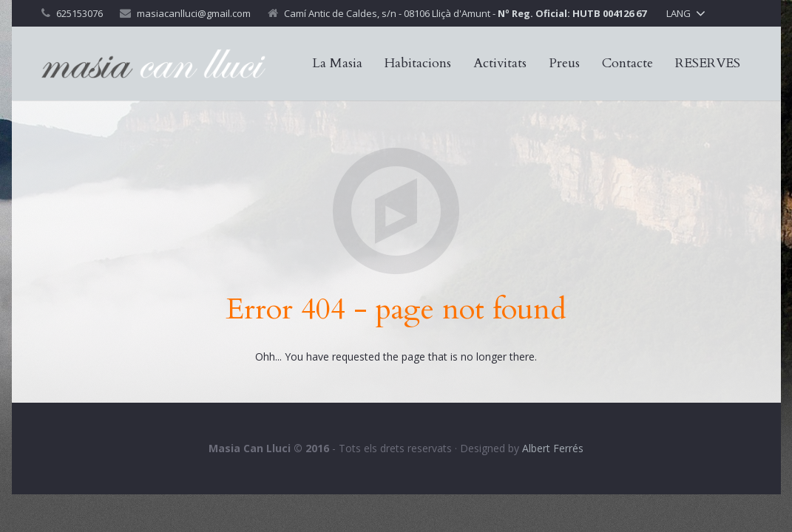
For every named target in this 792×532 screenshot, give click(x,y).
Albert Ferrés (553, 448)
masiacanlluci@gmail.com (194, 13)
